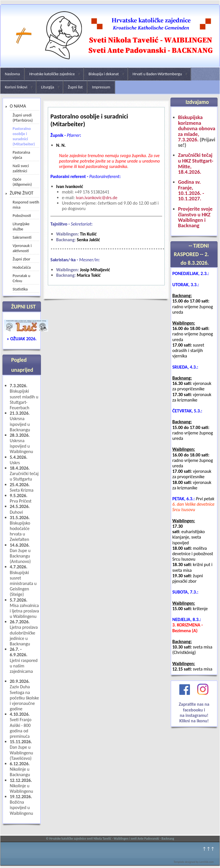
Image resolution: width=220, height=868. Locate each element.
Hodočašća (22, 267)
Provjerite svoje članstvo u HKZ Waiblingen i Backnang (195, 217)
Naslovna (12, 74)
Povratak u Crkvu (21, 278)
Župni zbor (21, 259)
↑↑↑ (208, 849)
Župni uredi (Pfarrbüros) (23, 118)
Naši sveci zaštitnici (21, 168)
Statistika (20, 289)
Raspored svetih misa (26, 205)
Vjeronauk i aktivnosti (22, 248)
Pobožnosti (22, 215)
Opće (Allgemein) (22, 182)
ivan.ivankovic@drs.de (97, 198)
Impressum (101, 87)
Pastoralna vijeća (21, 155)
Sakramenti (22, 237)
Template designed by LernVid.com (194, 862)
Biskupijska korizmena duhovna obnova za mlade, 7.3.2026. (197, 128)
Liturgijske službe (21, 226)
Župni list (75, 87)
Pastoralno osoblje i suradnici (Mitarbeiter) (24, 136)
